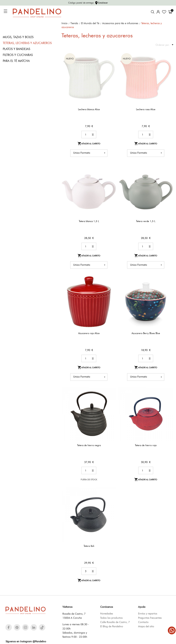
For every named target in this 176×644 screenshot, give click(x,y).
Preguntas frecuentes (150, 618)
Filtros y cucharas (18, 55)
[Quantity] (89, 135)
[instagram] (25, 627)
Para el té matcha (16, 61)
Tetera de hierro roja (146, 445)
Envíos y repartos (148, 614)
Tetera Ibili (89, 546)
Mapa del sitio (146, 626)
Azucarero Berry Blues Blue (146, 333)
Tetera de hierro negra (89, 445)
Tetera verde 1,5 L (146, 221)
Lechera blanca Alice (89, 109)
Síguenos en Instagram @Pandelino (26, 641)
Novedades (107, 614)
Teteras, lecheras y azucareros (27, 43)
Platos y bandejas (16, 49)
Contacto (143, 622)
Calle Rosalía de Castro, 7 (115, 622)
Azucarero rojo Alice (89, 333)
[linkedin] (34, 627)
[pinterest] (17, 627)
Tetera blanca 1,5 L (89, 221)
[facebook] (9, 627)
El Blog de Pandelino (112, 626)
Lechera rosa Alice (146, 109)
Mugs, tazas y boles (18, 37)
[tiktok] (42, 627)
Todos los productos (111, 618)
